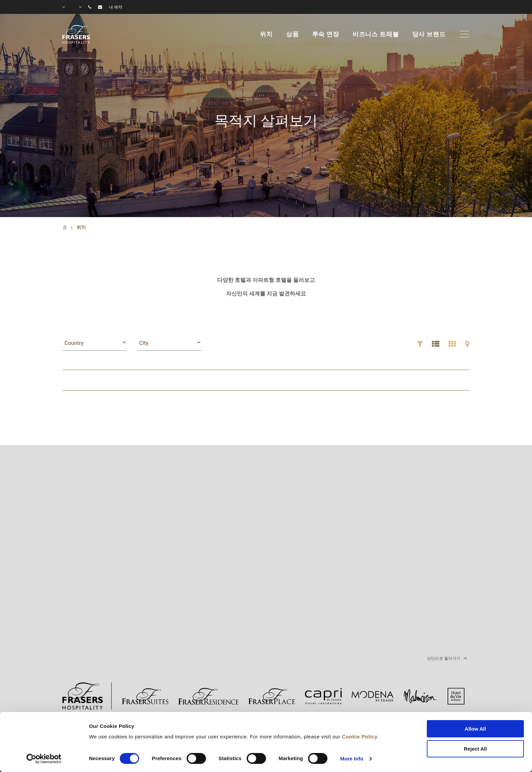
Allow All (476, 729)
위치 (266, 34)
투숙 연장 (326, 34)
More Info (352, 759)
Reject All (475, 749)
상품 (292, 34)
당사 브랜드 (429, 34)
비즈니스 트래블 (376, 34)
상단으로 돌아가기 (446, 658)
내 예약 (116, 7)
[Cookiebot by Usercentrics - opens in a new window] (44, 759)
